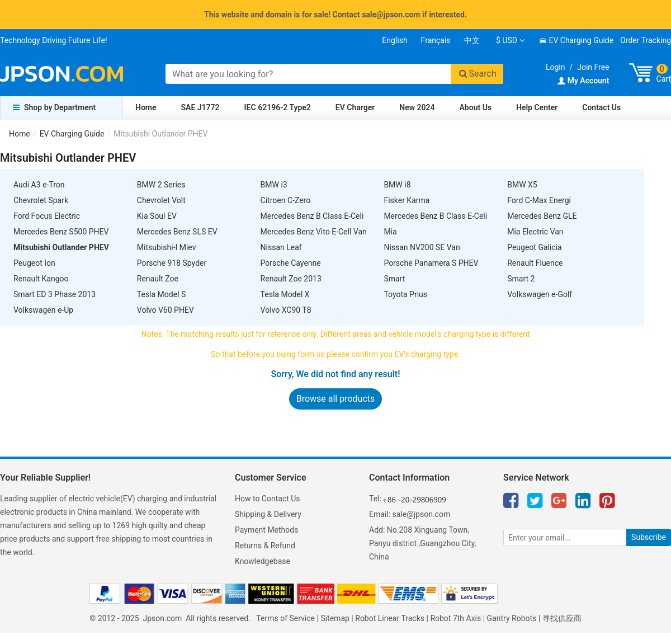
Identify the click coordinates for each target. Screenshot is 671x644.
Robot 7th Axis (455, 618)
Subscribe (649, 537)
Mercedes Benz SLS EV (177, 232)
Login (556, 67)
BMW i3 (274, 185)
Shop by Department (54, 107)
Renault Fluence (535, 263)
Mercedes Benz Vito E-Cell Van (314, 232)
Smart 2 (521, 279)
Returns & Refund (265, 546)
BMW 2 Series (161, 185)
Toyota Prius (405, 294)
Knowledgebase (263, 561)
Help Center (537, 107)
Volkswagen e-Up (43, 310)
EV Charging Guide (576, 40)
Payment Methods (266, 530)
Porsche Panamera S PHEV (431, 263)
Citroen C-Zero (286, 200)
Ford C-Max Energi (539, 200)
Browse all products (336, 399)
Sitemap (335, 618)
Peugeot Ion (34, 263)
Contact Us (601, 107)
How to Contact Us (268, 499)
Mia (390, 232)
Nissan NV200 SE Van (422, 247)
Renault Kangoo (41, 279)
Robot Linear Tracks (390, 618)
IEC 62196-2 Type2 (278, 107)
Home (146, 107)
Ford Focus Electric (47, 216)
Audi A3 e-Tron (39, 185)
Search (477, 74)
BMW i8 (397, 185)
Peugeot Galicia (535, 247)
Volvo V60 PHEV (166, 310)
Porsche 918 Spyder (172, 263)
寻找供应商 (562, 618)
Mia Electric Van (535, 232)
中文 (472, 40)
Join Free (593, 67)
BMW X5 (522, 185)
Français (436, 40)
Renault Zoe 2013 (291, 279)
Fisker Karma (407, 200)
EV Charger (355, 107)
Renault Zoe (158, 279)
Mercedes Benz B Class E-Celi (312, 216)
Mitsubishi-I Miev (167, 247)
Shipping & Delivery (268, 514)
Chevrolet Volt (161, 200)
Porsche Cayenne (291, 263)
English (394, 40)
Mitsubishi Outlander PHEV (61, 247)
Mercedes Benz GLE (542, 216)
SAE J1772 (200, 107)
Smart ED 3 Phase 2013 (55, 294)
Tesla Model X (285, 294)
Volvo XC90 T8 (286, 310)
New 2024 (417, 107)
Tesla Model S (162, 294)
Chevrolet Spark (41, 200)
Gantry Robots (512, 618)
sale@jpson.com (422, 514)
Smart (394, 279)
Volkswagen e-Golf (540, 294)
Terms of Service (285, 618)
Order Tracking (646, 40)
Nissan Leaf (281, 247)
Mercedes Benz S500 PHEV (61, 232)
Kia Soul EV (157, 216)
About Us (476, 107)
